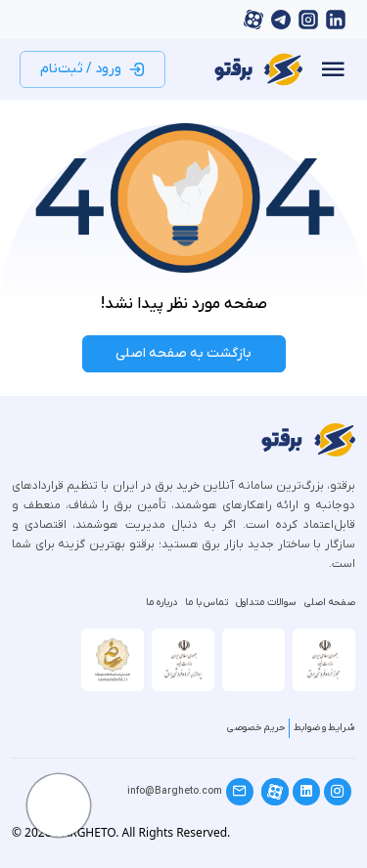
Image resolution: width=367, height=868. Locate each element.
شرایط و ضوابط (324, 728)
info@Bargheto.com (175, 791)
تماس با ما (206, 603)
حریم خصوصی (256, 728)
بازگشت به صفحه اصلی (183, 353)
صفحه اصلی (330, 603)
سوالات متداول (266, 603)
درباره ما (161, 603)
